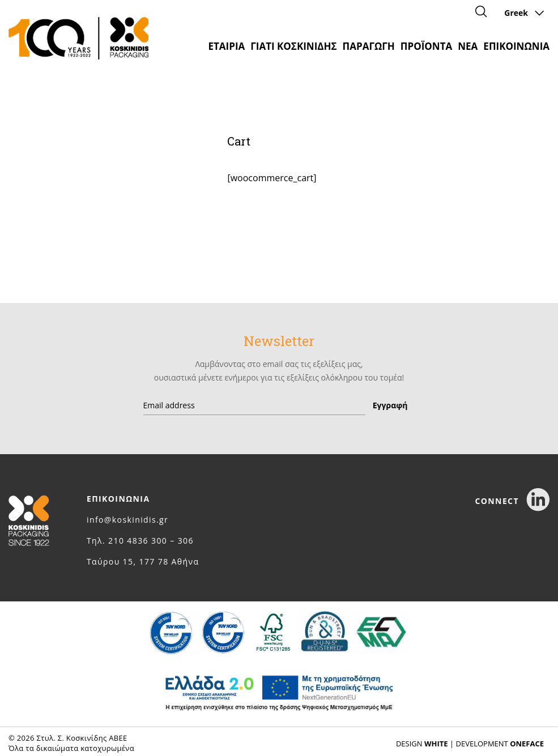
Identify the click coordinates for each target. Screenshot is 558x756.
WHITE (436, 744)
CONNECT (512, 501)
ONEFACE (527, 744)
